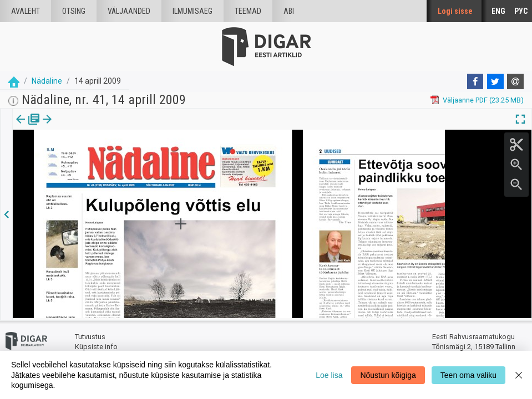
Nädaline (47, 81)
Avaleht (26, 11)
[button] (75, 127)
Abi (289, 11)
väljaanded (129, 11)
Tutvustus (90, 336)
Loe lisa (329, 375)
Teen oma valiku (468, 375)
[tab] (28, 127)
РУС (521, 11)
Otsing (74, 11)
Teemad (248, 11)
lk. (68, 127)
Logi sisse (455, 11)
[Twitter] (495, 81)
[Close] (519, 375)
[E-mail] (515, 81)
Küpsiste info (96, 345)
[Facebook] (475, 81)
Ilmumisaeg (192, 11)
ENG (498, 11)
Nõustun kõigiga (388, 375)
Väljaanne (28, 127)
